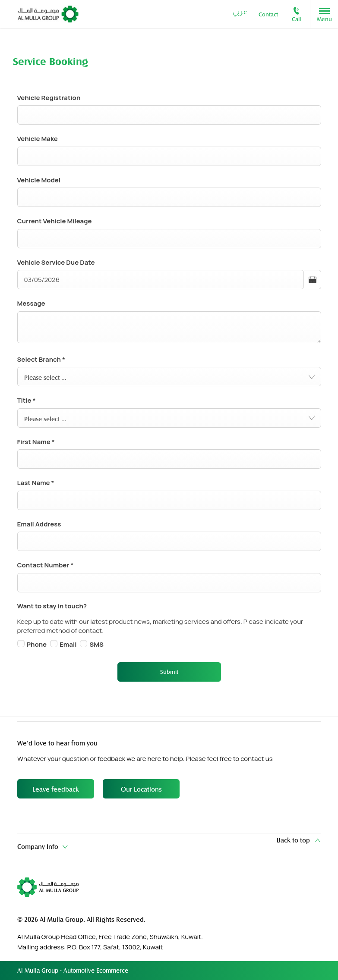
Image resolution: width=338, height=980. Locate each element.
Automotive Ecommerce (96, 970)
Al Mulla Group (39, 970)
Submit (169, 672)
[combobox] (169, 377)
